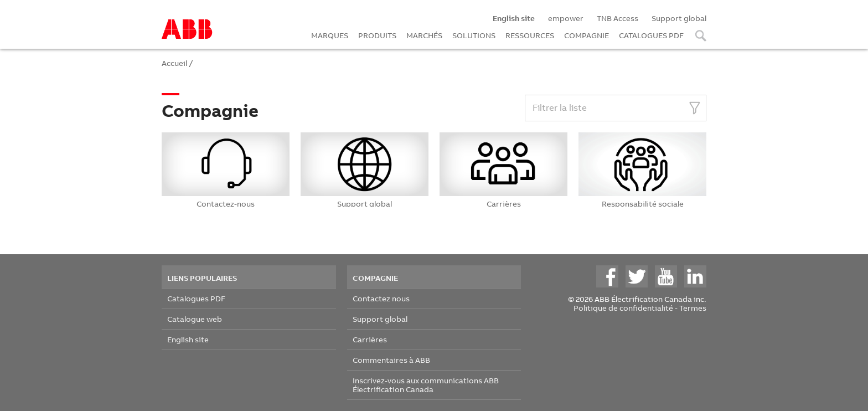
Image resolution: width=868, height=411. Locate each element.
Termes (693, 308)
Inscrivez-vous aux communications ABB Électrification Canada (426, 385)
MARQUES (330, 35)
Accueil (174, 63)
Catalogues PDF (196, 298)
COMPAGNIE (587, 35)
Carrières (370, 339)
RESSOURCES (530, 35)
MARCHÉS (424, 35)
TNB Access (618, 18)
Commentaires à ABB (391, 360)
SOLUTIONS (474, 35)
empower (566, 18)
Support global (679, 18)
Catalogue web (195, 319)
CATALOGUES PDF (651, 35)
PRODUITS (377, 35)
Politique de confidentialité (623, 308)
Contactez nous (381, 298)
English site (188, 339)
